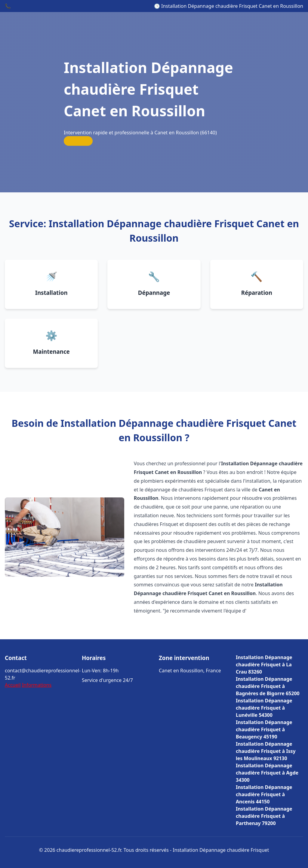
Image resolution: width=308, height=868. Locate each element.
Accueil (13, 685)
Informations (37, 685)
